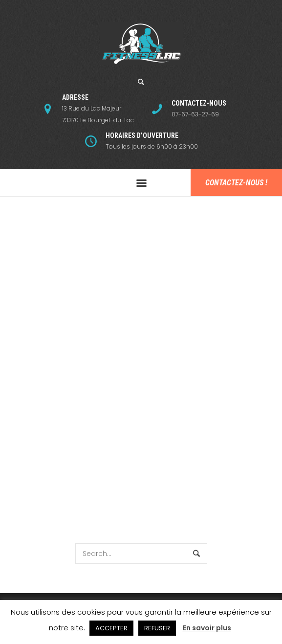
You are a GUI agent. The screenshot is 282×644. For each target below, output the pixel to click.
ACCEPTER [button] (111, 628)
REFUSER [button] (157, 628)
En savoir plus (207, 628)
